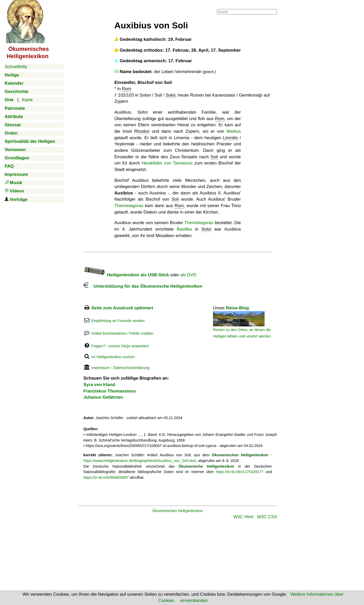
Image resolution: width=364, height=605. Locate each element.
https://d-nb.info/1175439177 (240, 472)
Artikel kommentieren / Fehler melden (122, 333)
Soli (214, 157)
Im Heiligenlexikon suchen (113, 357)
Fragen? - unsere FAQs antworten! (120, 346)
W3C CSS (267, 517)
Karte (27, 100)
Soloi (170, 95)
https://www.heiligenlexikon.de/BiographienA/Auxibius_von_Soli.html (140, 461)
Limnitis (231, 138)
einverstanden (194, 600)
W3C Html (243, 517)
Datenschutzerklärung (131, 368)
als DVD (188, 275)
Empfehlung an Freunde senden (118, 321)
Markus (234, 131)
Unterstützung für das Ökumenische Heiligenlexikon (143, 286)
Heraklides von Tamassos (167, 163)
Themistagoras (129, 206)
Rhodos (142, 131)
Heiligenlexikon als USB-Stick (126, 275)
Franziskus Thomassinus (110, 391)
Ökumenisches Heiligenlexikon (178, 511)
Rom (126, 89)
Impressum (101, 368)
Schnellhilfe (16, 67)
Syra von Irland (99, 385)
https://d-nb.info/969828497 (106, 477)
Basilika (184, 229)
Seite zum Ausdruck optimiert (122, 308)
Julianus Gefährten (103, 397)
